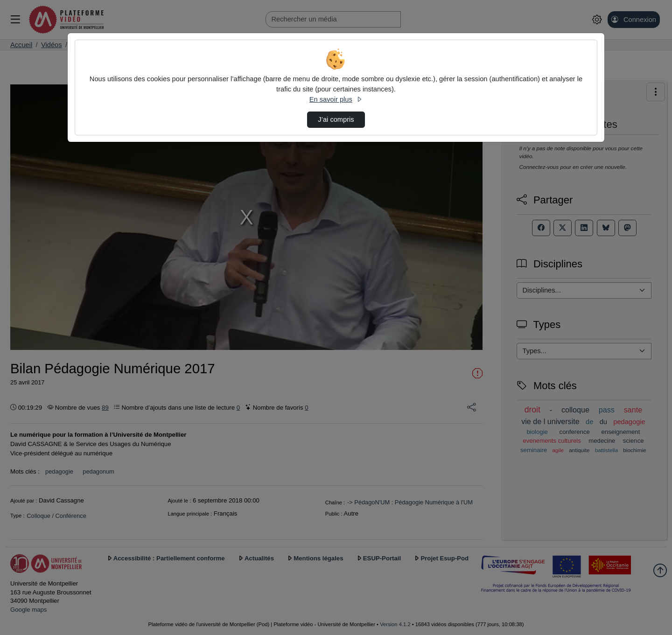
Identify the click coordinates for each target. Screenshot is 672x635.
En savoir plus (336, 99)
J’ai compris (336, 119)
